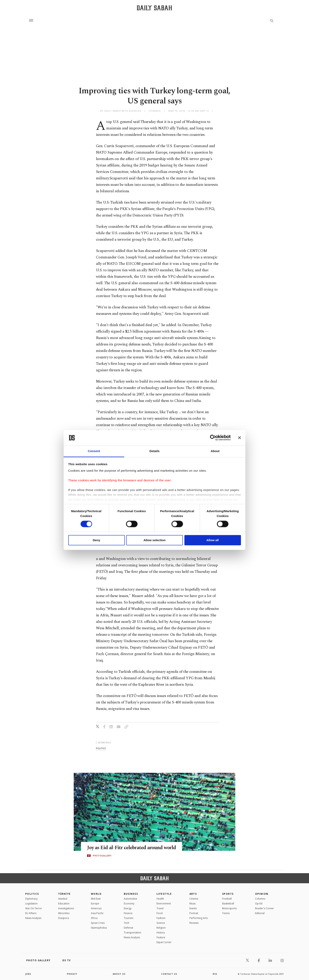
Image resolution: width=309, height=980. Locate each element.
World (96, 894)
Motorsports (229, 908)
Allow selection (154, 540)
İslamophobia (99, 928)
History (161, 933)
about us (119, 974)
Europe (95, 904)
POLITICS (32, 894)
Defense (129, 928)
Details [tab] (154, 451)
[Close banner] (240, 438)
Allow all (213, 540)
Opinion (262, 894)
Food (160, 913)
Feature (161, 937)
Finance (128, 913)
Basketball (228, 904)
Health (160, 899)
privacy (72, 974)
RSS (215, 974)
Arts (193, 894)
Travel (160, 908)
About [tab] (215, 451)
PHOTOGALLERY (102, 856)
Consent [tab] (94, 451)
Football (227, 899)
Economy (129, 904)
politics (101, 748)
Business (131, 894)
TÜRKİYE (64, 894)
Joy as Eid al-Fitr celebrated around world (132, 848)
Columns (260, 899)
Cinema (194, 899)
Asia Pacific (97, 913)
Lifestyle (164, 894)
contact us (169, 974)
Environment (164, 904)
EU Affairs (31, 913)
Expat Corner (164, 942)
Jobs (28, 974)
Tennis (226, 913)
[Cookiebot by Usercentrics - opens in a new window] (213, 438)
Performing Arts (199, 918)
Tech (127, 923)
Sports (228, 894)
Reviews (194, 923)
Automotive (130, 899)
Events (193, 908)
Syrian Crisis (98, 923)
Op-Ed (259, 904)
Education (64, 904)
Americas (96, 908)
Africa (94, 918)
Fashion (161, 918)
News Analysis (33, 918)
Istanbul (63, 899)
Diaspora (64, 918)
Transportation (132, 933)
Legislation (31, 904)
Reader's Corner (264, 908)
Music (193, 904)
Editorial (260, 913)
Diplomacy (31, 899)
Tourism (129, 918)
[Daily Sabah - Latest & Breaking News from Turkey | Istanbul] (154, 8)
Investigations (66, 908)
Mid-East (96, 899)
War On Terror (34, 908)
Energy (128, 908)
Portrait (194, 913)
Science (161, 923)
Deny (96, 540)
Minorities (64, 913)
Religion (161, 928)
